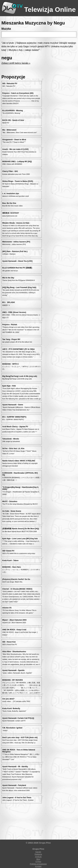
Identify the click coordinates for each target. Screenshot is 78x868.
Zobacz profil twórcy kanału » (16, 63)
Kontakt (38, 866)
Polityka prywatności (38, 864)
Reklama (38, 854)
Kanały (38, 852)
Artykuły (38, 857)
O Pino (38, 862)
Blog (38, 859)
